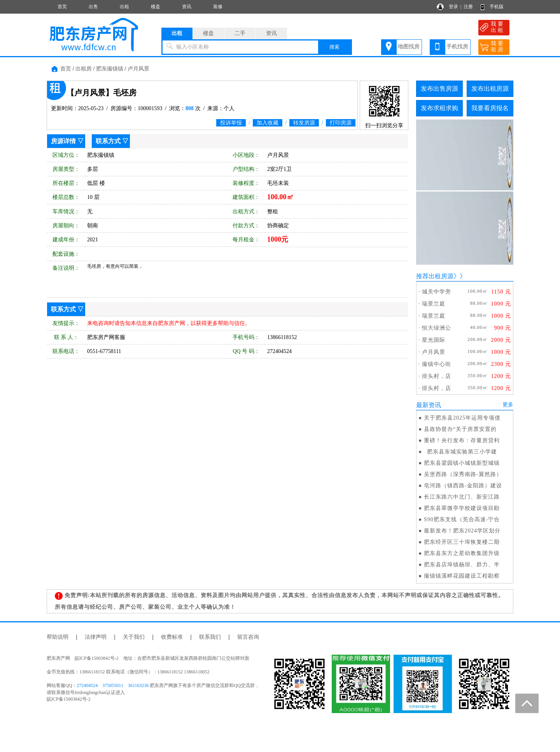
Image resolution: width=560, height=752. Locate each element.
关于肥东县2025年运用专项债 (462, 418)
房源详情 (63, 141)
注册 (468, 7)
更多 (508, 405)
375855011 (113, 685)
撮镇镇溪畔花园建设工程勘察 (462, 576)
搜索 (334, 47)
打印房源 (341, 123)
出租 (124, 7)
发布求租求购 (439, 108)
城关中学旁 (437, 292)
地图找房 (409, 47)
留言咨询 (248, 637)
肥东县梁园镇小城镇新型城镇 (462, 463)
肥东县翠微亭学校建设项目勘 (462, 508)
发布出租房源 (490, 89)
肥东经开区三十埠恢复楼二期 (462, 542)
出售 (93, 7)
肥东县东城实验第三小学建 (460, 452)
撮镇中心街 (437, 364)
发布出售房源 (439, 89)
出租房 (84, 69)
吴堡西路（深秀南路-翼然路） (463, 474)
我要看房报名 (490, 108)
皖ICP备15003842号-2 (69, 699)
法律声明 (96, 637)
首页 (62, 7)
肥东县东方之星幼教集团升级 (462, 553)
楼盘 (156, 7)
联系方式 (108, 141)
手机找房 (457, 47)
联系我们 (210, 637)
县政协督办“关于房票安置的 (460, 429)
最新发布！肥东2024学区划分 (462, 531)
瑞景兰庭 (434, 304)
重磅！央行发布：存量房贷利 (462, 440)
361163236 (138, 685)
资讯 (187, 7)
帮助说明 (58, 637)
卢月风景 (138, 69)
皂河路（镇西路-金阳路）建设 (463, 486)
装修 (218, 7)
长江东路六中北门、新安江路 (462, 497)
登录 (453, 7)
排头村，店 (437, 376)
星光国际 (434, 340)
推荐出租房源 (435, 276)
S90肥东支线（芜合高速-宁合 (462, 519)
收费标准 (172, 637)
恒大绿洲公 (437, 328)
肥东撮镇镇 (110, 69)
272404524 (87, 685)
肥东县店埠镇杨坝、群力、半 (462, 565)
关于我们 (134, 637)
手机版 (497, 7)
